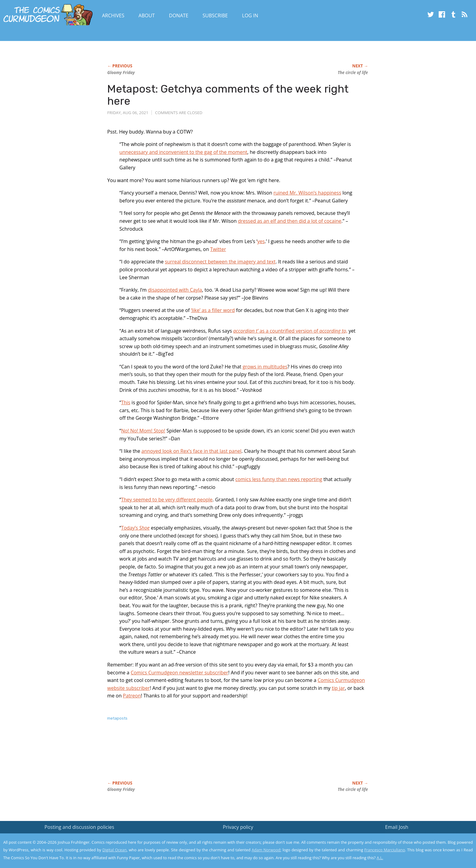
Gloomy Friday (121, 73)
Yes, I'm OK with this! (425, 845)
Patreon (132, 696)
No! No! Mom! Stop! (143, 431)
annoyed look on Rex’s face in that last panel (192, 451)
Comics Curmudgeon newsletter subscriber (179, 673)
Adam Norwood (266, 850)
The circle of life (353, 73)
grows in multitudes (265, 367)
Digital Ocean (114, 850)
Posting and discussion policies (80, 827)
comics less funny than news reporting (279, 479)
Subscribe (215, 15)
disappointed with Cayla (175, 290)
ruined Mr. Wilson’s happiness (307, 193)
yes (261, 241)
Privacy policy (238, 827)
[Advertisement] (218, 757)
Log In (250, 15)
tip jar (338, 688)
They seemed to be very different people (167, 500)
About (146, 15)
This (126, 402)
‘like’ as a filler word (213, 310)
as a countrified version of (290, 331)
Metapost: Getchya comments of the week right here (228, 95)
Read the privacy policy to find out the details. (422, 830)
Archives (113, 15)
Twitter (218, 249)
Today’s (135, 528)
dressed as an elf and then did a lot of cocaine (290, 221)
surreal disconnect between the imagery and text (220, 262)
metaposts (117, 718)
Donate (179, 15)
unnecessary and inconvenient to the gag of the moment (183, 152)
